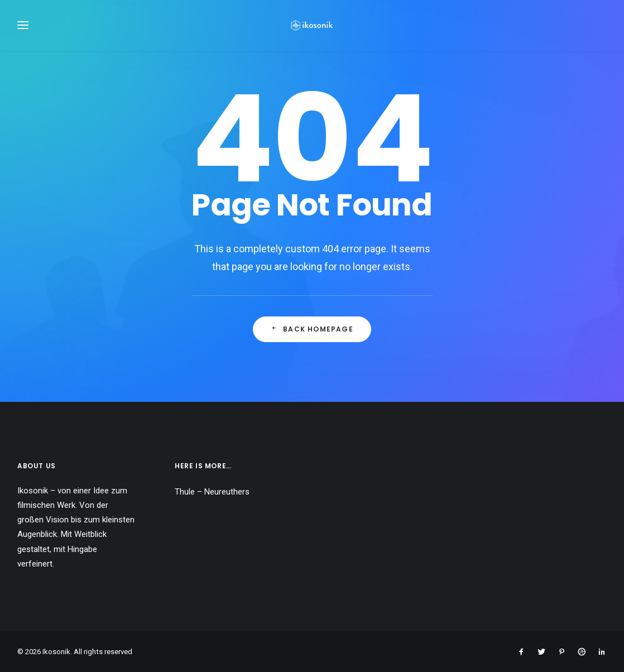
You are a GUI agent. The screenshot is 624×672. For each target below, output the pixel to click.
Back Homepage (312, 332)
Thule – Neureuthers (212, 492)
